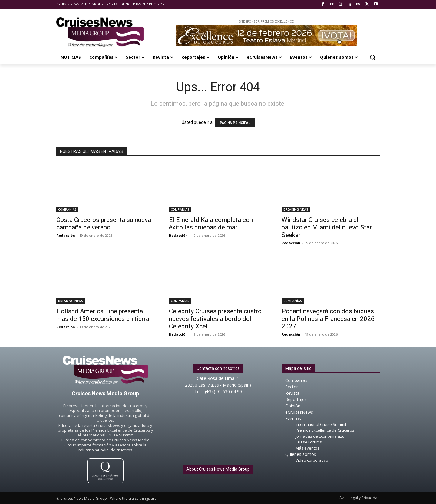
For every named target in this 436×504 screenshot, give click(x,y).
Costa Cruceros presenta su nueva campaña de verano (104, 224)
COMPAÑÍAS (67, 209)
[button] (372, 57)
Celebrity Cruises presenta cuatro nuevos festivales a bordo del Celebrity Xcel (215, 319)
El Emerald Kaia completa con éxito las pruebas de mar (211, 224)
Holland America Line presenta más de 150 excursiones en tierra (103, 315)
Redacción (66, 235)
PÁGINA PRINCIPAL (235, 123)
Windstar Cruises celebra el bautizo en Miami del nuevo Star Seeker (327, 227)
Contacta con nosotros (218, 368)
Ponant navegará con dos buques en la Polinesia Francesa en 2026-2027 (329, 319)
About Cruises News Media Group (218, 469)
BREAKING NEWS (296, 209)
